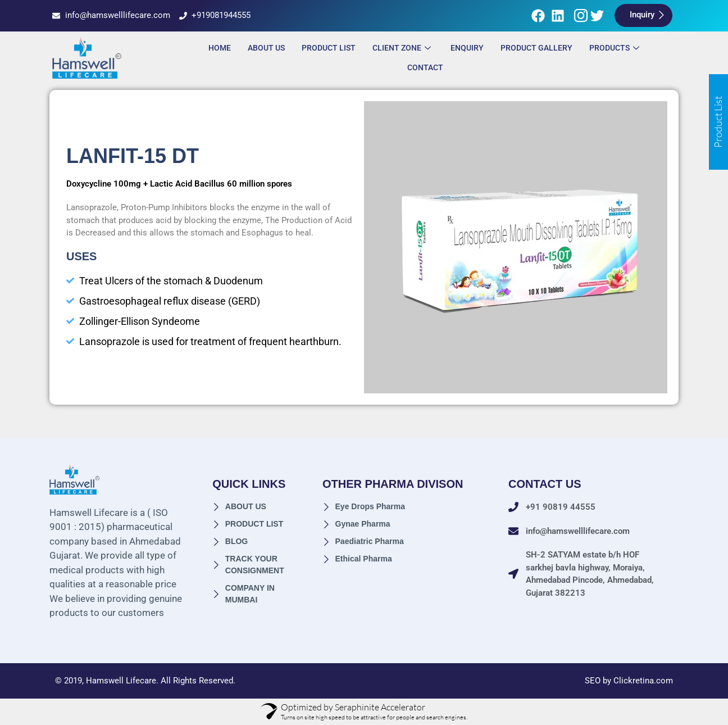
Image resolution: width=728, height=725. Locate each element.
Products (616, 48)
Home (220, 48)
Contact (425, 67)
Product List (329, 48)
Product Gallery (536, 48)
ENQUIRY (467, 48)
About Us (266, 48)
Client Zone (403, 48)
